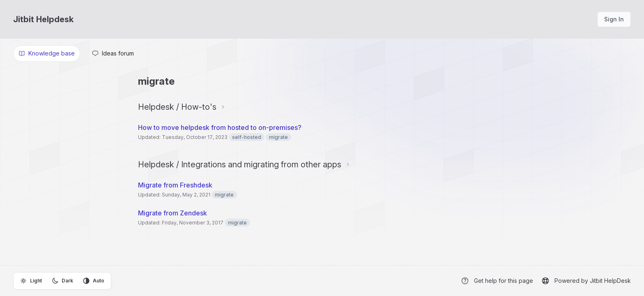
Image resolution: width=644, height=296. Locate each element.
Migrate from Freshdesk (175, 185)
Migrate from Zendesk (172, 213)
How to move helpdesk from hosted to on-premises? (220, 127)
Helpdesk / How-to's (177, 107)
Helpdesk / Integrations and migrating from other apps (240, 164)
